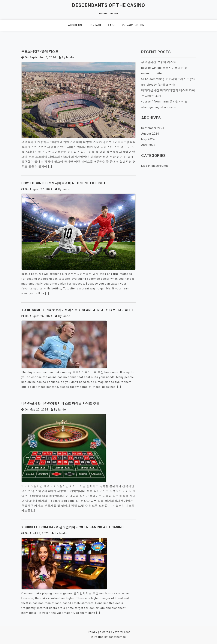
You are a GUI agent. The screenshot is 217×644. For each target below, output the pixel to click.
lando (70, 57)
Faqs (112, 25)
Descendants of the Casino (108, 5)
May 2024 (148, 139)
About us (75, 25)
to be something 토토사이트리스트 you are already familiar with (77, 310)
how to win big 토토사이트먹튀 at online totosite (64, 183)
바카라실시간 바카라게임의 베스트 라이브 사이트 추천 (60, 403)
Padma (99, 637)
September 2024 (153, 128)
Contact (95, 25)
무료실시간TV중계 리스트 (40, 51)
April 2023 (148, 145)
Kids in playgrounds (155, 166)
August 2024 (150, 134)
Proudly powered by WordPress (109, 632)
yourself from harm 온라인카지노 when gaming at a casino (73, 527)
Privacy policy (133, 25)
